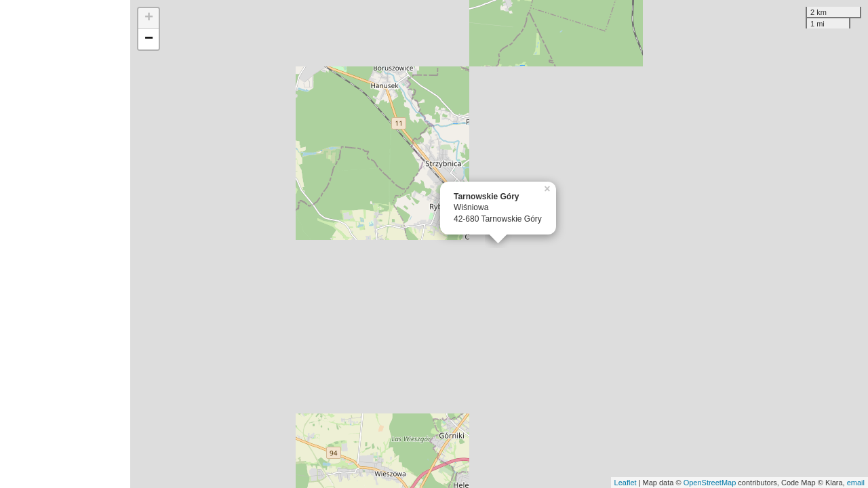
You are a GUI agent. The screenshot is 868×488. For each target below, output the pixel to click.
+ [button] (149, 18)
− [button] (149, 39)
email (856, 483)
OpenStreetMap (710, 483)
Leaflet (626, 483)
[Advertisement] (65, 244)
